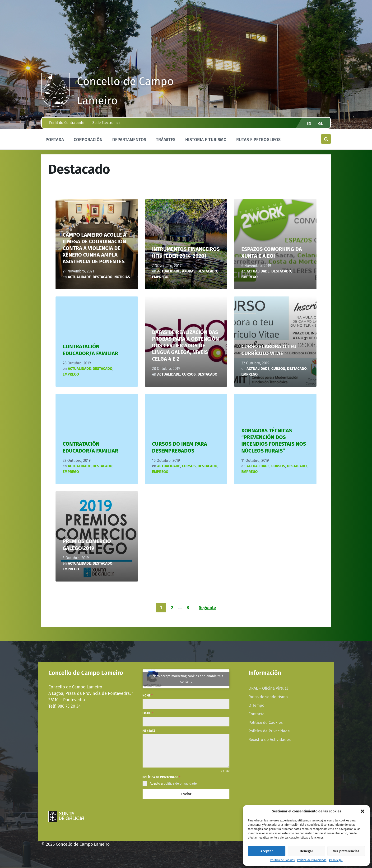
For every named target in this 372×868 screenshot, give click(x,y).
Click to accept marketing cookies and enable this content (186, 679)
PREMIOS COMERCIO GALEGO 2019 (87, 545)
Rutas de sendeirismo (268, 697)
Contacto (256, 714)
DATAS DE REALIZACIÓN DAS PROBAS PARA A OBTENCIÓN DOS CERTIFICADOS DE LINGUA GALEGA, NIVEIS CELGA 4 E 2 (186, 346)
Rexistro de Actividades (270, 739)
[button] (363, 811)
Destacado (103, 277)
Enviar (186, 794)
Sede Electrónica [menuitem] (106, 123)
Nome (148, 696)
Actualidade (79, 277)
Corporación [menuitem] (88, 140)
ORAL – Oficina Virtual (268, 688)
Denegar (306, 851)
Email (148, 713)
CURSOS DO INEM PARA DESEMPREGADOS (180, 447)
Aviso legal (336, 860)
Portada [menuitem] (55, 140)
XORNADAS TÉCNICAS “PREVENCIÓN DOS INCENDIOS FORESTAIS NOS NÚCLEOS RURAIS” (274, 441)
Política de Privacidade (312, 860)
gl (321, 124)
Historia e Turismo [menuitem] (206, 140)
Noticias (122, 277)
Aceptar (267, 851)
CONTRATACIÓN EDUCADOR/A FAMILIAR (90, 350)
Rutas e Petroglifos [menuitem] (258, 140)
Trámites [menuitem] (166, 140)
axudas (189, 271)
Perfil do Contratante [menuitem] (67, 123)
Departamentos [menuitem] (129, 140)
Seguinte (207, 608)
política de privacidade (180, 783)
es (309, 124)
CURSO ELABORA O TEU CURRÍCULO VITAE (269, 350)
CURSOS (189, 374)
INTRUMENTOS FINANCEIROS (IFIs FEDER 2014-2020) (186, 252)
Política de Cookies (282, 860)
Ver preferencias (346, 851)
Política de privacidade (162, 777)
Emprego (160, 277)
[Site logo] (56, 105)
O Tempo (256, 705)
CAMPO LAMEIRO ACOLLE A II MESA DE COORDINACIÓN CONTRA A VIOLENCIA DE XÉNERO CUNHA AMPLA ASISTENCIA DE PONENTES (94, 248)
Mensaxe (149, 731)
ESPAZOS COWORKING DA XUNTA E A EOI (272, 252)
